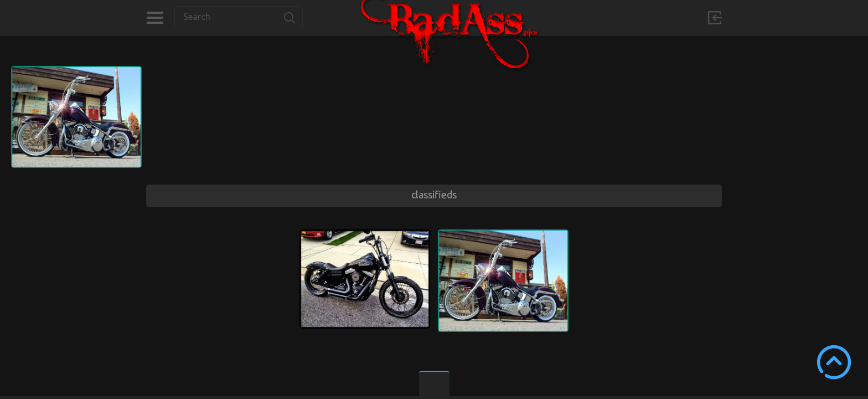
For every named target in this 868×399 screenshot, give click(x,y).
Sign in (715, 18)
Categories (155, 18)
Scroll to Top (834, 362)
